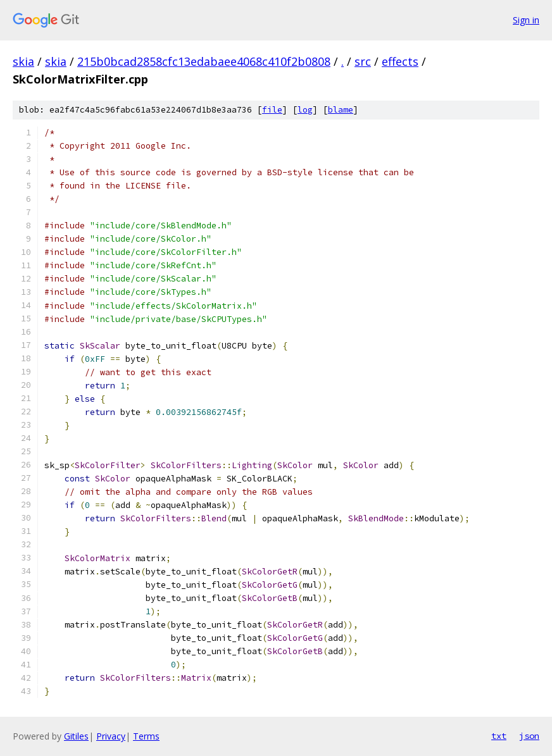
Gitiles (76, 736)
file (272, 110)
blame (341, 110)
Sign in (526, 20)
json (529, 736)
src (363, 61)
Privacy (111, 736)
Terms (146, 736)
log (305, 110)
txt (499, 736)
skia (23, 61)
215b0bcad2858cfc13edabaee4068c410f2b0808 (204, 61)
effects (400, 61)
